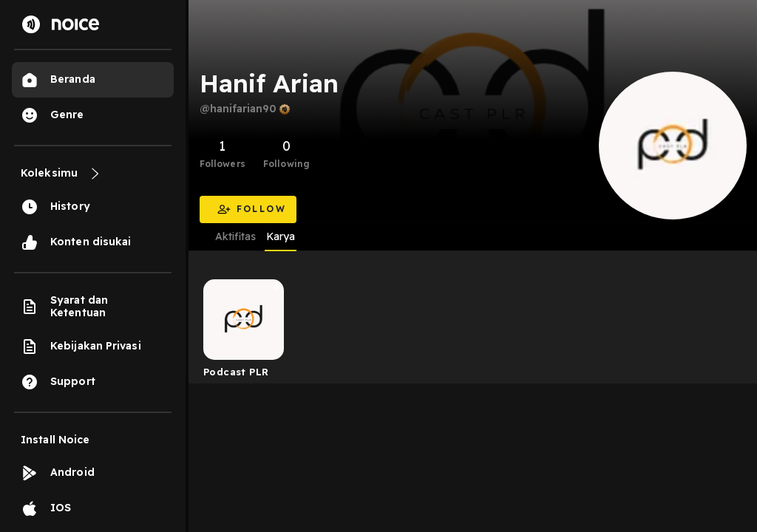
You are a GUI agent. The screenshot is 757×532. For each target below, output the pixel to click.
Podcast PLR (236, 372)
